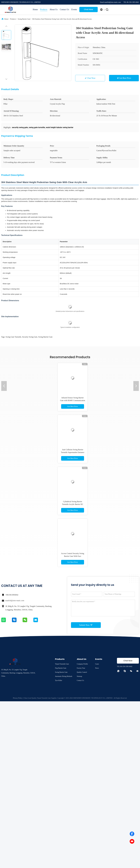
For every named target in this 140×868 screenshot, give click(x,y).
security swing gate (30, 337)
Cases (97, 664)
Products (44, 9)
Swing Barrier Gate (24, 19)
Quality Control (82, 672)
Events (74, 9)
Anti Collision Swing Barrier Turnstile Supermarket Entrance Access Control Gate (73, 452)
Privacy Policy (18, 698)
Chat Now (88, 9)
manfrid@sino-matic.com (15, 601)
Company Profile (82, 664)
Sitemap (79, 676)
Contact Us (64, 9)
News (97, 668)
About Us (54, 9)
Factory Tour (81, 668)
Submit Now (86, 625)
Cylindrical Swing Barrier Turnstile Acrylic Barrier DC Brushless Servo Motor (73, 504)
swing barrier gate (45, 337)
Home (35, 9)
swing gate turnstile (13, 337)
